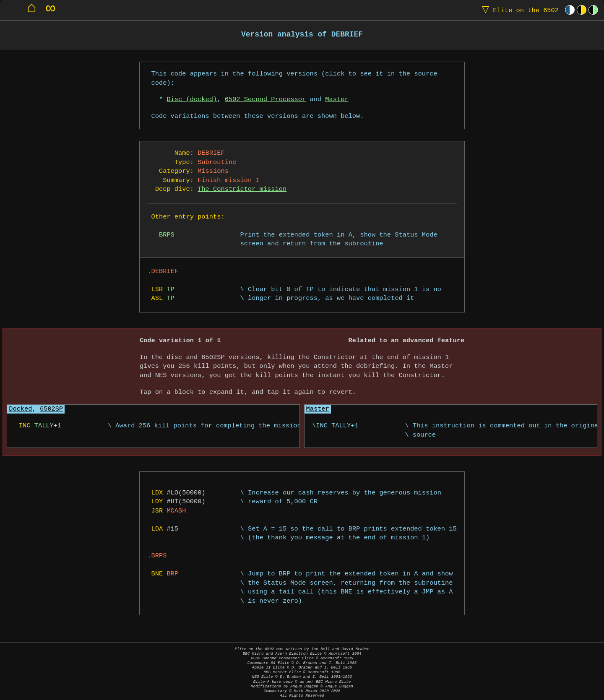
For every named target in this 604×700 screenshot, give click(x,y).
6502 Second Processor (266, 100)
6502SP (51, 409)
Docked (20, 409)
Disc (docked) (192, 100)
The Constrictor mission (242, 189)
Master (337, 100)
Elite (518, 10)
